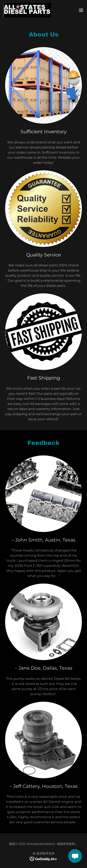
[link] (27, 10)
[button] (81, 10)
